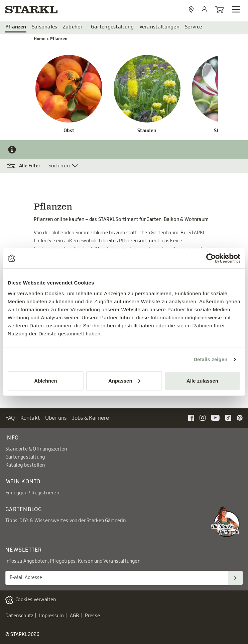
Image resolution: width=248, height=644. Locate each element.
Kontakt (30, 418)
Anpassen (124, 380)
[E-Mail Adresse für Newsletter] (117, 578)
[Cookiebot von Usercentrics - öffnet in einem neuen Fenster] (211, 258)
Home (40, 39)
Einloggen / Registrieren (32, 493)
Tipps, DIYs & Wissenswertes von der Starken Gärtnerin (66, 521)
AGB (75, 616)
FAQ (10, 418)
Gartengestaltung (112, 27)
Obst (69, 131)
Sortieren (59, 166)
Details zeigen (210, 359)
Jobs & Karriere (91, 418)
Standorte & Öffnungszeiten (36, 449)
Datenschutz (19, 616)
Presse (92, 616)
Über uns (56, 418)
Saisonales (45, 27)
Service (193, 27)
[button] (27, 166)
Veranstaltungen (160, 27)
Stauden (147, 131)
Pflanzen (16, 27)
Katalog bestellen (25, 465)
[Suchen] (235, 578)
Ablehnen (45, 380)
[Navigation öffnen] (236, 9)
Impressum (52, 616)
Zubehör (73, 27)
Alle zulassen (202, 380)
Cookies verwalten (36, 600)
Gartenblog (24, 509)
